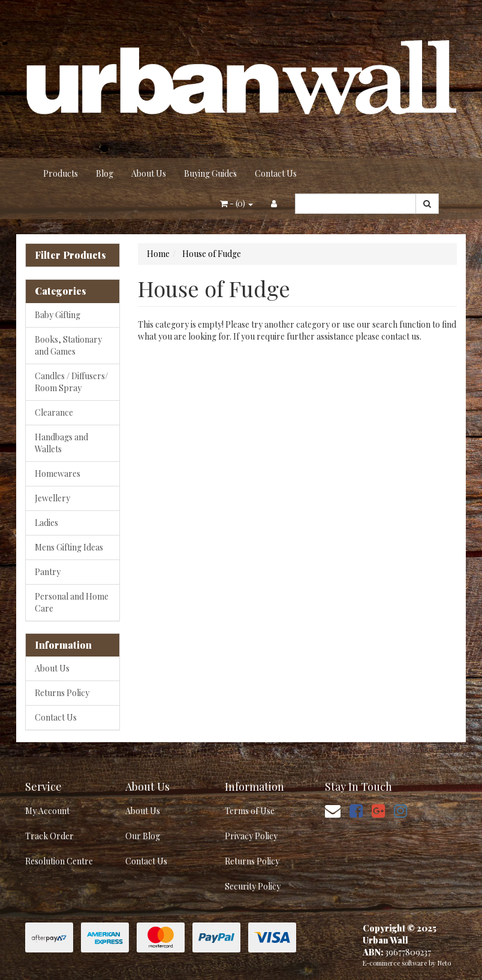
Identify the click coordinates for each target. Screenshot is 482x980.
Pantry (48, 572)
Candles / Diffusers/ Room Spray (71, 382)
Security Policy (253, 886)
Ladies (46, 523)
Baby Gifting (58, 315)
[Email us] (333, 810)
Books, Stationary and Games (68, 345)
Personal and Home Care (72, 602)
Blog (105, 173)
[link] (356, 810)
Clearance (54, 412)
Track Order (49, 836)
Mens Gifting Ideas (69, 547)
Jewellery (52, 498)
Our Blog (143, 836)
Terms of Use (250, 811)
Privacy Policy (251, 836)
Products (61, 173)
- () (237, 203)
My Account (47, 811)
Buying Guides (210, 173)
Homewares (58, 474)
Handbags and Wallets (61, 443)
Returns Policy (62, 693)
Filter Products (70, 255)
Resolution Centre (59, 861)
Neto (444, 963)
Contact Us (276, 173)
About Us (149, 173)
